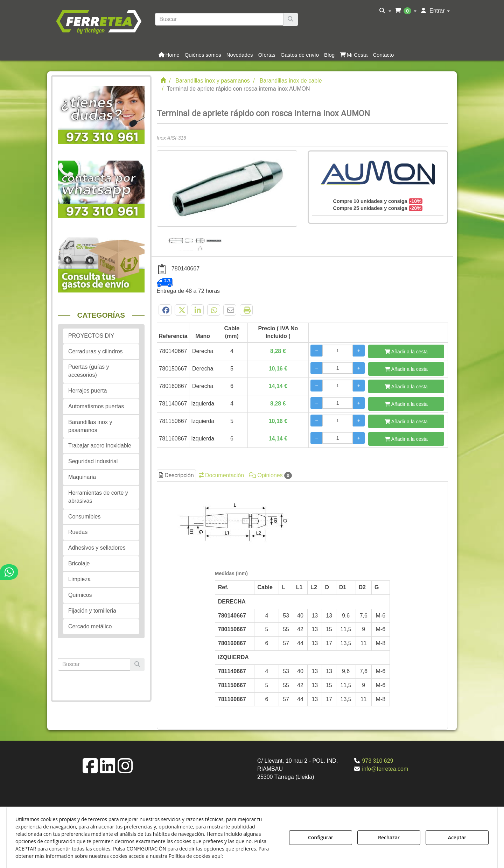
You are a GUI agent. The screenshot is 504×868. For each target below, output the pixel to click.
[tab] (303, 604)
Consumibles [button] (84, 517)
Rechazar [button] (389, 837)
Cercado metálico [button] (90, 626)
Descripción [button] (176, 475)
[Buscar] (290, 19)
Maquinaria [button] (82, 477)
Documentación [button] (222, 475)
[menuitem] (385, 11)
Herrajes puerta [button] (87, 391)
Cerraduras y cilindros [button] (96, 351)
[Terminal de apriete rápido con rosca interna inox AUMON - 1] (197, 239)
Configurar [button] (321, 837)
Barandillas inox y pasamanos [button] (90, 426)
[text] (219, 19)
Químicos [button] (80, 595)
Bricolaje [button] (79, 563)
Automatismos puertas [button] (96, 406)
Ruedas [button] (78, 532)
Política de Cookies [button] (249, 856)
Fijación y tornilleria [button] (92, 611)
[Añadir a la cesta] (406, 351)
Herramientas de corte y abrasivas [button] (98, 497)
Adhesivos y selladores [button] (97, 548)
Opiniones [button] (270, 475)
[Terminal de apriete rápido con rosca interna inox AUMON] (227, 189)
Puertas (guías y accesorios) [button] (89, 371)
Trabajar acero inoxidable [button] (100, 446)
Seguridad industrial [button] (93, 461)
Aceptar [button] (457, 837)
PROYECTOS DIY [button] (91, 336)
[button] (99, 21)
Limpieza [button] (79, 579)
